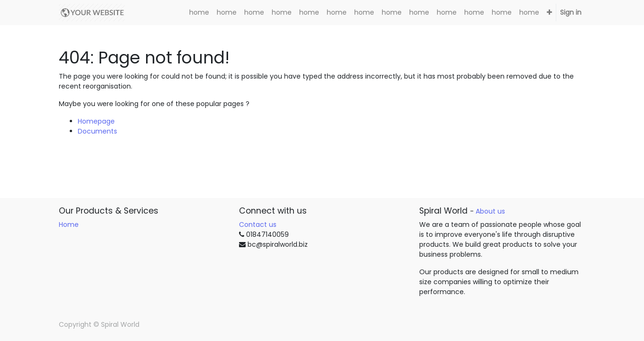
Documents (97, 131)
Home (69, 224)
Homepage (96, 121)
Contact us (258, 224)
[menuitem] (199, 13)
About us (490, 211)
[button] (549, 13)
